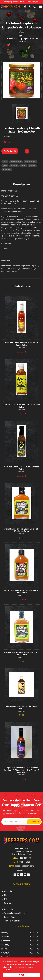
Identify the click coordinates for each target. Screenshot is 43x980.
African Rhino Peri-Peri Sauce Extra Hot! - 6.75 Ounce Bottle (21, 530)
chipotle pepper (30, 162)
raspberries (7, 170)
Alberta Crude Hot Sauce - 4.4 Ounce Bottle (21, 707)
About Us (8, 891)
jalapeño (32, 166)
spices (23, 166)
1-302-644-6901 (23, 862)
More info (7, 970)
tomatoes (14, 166)
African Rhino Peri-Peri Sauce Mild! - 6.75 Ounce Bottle (21, 654)
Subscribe (34, 822)
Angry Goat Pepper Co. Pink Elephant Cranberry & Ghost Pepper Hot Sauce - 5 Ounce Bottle (22, 770)
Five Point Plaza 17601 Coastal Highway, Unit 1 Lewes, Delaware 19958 (22, 851)
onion (5, 162)
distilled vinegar (16, 162)
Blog (6, 895)
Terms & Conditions (12, 921)
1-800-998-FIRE (25, 858)
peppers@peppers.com (24, 866)
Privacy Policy (10, 917)
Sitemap (8, 903)
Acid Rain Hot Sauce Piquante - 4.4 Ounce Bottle (22, 406)
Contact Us (9, 909)
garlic (5, 166)
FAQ (6, 899)
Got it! (21, 975)
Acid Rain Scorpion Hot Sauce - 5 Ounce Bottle (21, 468)
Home (21, 36)
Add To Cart (10, 151)
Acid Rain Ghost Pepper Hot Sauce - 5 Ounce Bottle (21, 344)
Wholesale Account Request (16, 913)
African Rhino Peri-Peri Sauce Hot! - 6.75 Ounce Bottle (21, 591)
